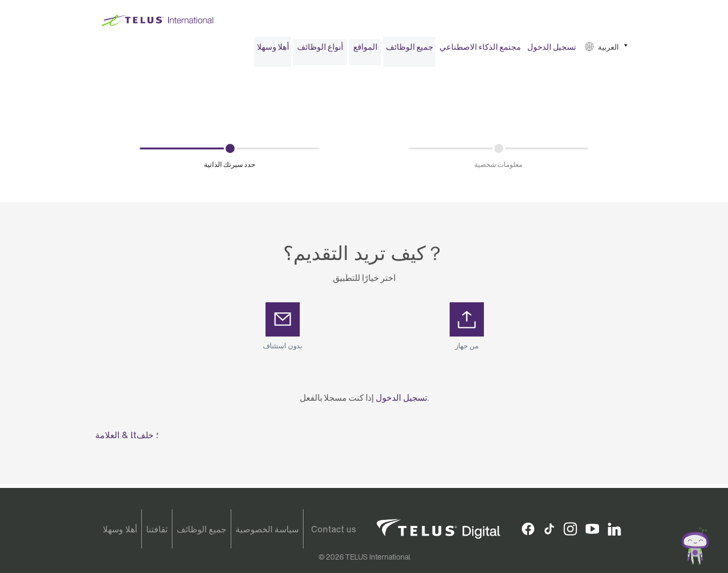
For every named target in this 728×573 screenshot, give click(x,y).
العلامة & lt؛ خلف (127, 439)
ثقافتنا (157, 529)
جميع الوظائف (409, 51)
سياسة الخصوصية (267, 529)
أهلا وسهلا (273, 51)
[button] (606, 51)
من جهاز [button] (467, 350)
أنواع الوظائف (320, 51)
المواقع (365, 51)
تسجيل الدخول (552, 51)
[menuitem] (273, 51)
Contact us (333, 529)
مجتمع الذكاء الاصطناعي (480, 51)
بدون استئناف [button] (283, 350)
